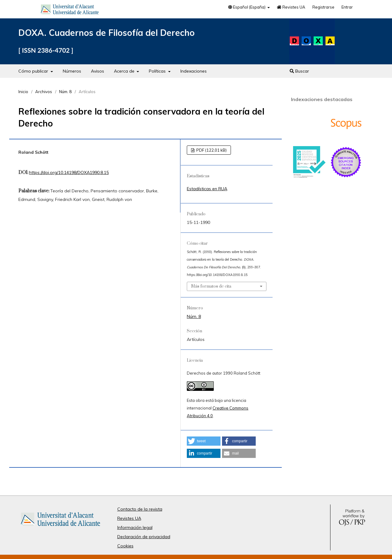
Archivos (44, 92)
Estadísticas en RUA (207, 189)
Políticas (158, 71)
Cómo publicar (34, 71)
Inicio (23, 92)
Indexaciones (194, 71)
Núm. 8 (65, 92)
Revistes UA (291, 7)
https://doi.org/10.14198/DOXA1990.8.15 (69, 172)
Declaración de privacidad (144, 537)
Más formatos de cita (211, 286)
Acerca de (125, 71)
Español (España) (247, 7)
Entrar (347, 7)
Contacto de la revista (140, 509)
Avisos (98, 71)
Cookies (125, 546)
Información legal (135, 527)
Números (72, 71)
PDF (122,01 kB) (211, 150)
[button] (204, 441)
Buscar (299, 71)
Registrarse (323, 7)
